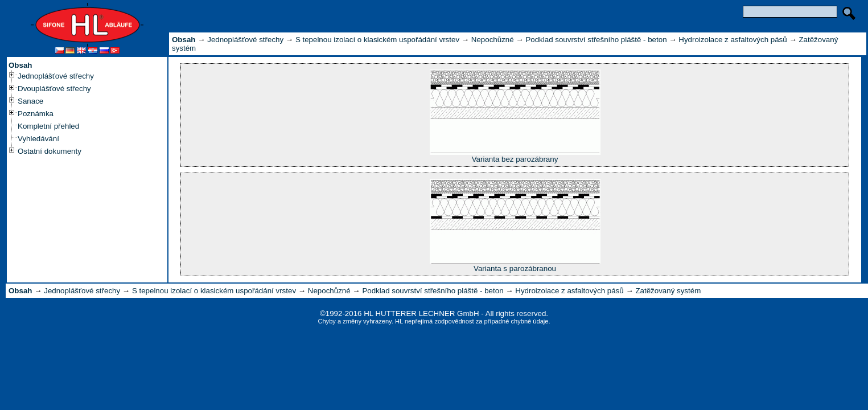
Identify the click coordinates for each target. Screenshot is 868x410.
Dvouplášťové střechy (54, 89)
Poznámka (36, 114)
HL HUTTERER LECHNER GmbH (421, 313)
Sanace (30, 101)
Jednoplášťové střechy (56, 76)
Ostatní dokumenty (50, 151)
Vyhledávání (38, 139)
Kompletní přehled (48, 126)
